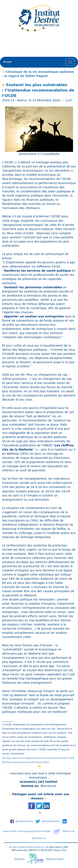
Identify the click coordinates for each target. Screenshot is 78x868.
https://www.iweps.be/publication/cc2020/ (27, 762)
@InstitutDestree (24, 821)
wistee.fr (60, 859)
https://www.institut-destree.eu (28, 847)
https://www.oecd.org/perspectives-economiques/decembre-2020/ (40, 758)
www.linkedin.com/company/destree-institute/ (27, 831)
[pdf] (68, 100)
